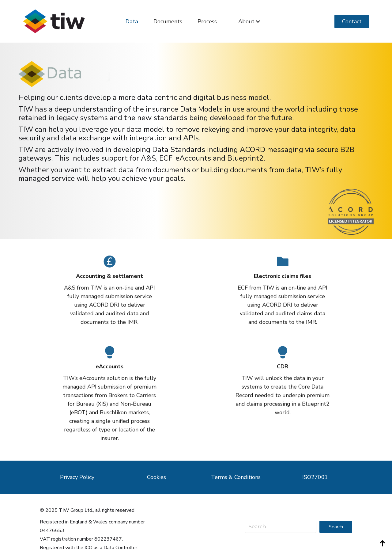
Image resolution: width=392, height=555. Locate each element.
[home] (54, 21)
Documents (168, 21)
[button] (249, 21)
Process (207, 21)
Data (132, 21)
